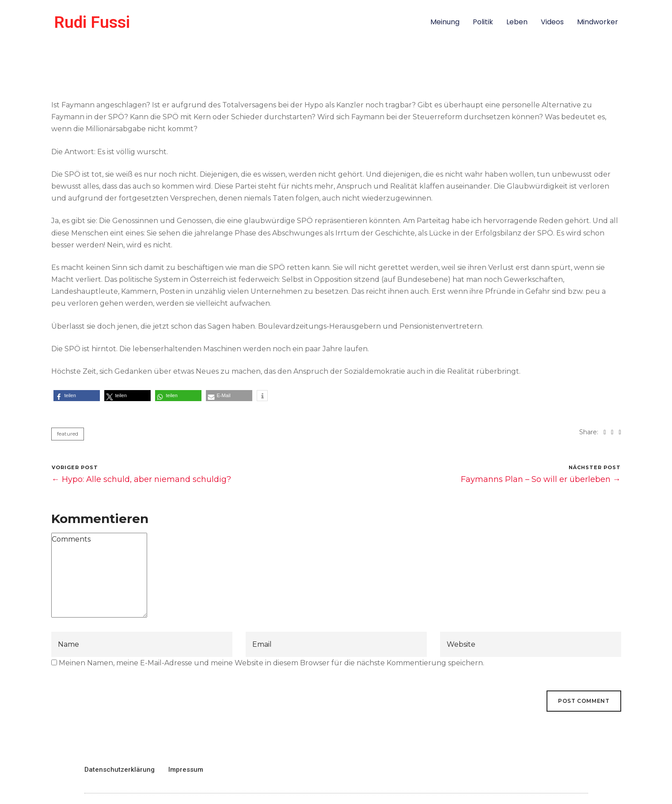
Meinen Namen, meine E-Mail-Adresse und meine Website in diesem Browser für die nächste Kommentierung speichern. (271, 663)
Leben (517, 22)
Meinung (445, 22)
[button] (77, 396)
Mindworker (598, 22)
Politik (483, 22)
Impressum (186, 770)
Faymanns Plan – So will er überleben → (541, 479)
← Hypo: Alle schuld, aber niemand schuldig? (141, 479)
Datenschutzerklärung (120, 770)
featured (68, 434)
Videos (552, 22)
